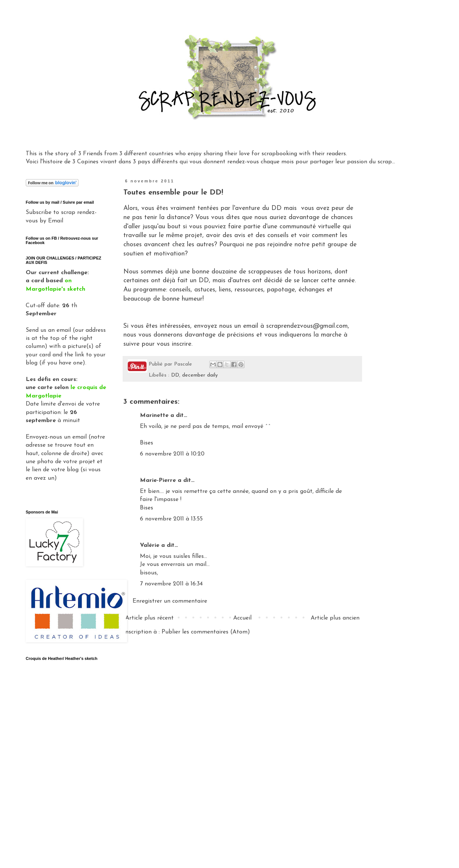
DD (175, 375)
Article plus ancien (335, 618)
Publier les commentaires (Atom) (206, 632)
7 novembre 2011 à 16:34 (171, 584)
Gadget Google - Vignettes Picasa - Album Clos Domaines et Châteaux (63, 736)
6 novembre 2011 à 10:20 (172, 454)
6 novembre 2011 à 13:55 (171, 519)
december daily (200, 375)
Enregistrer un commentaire (170, 601)
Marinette (154, 415)
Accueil (242, 618)
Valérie (150, 545)
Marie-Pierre (158, 480)
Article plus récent (149, 618)
